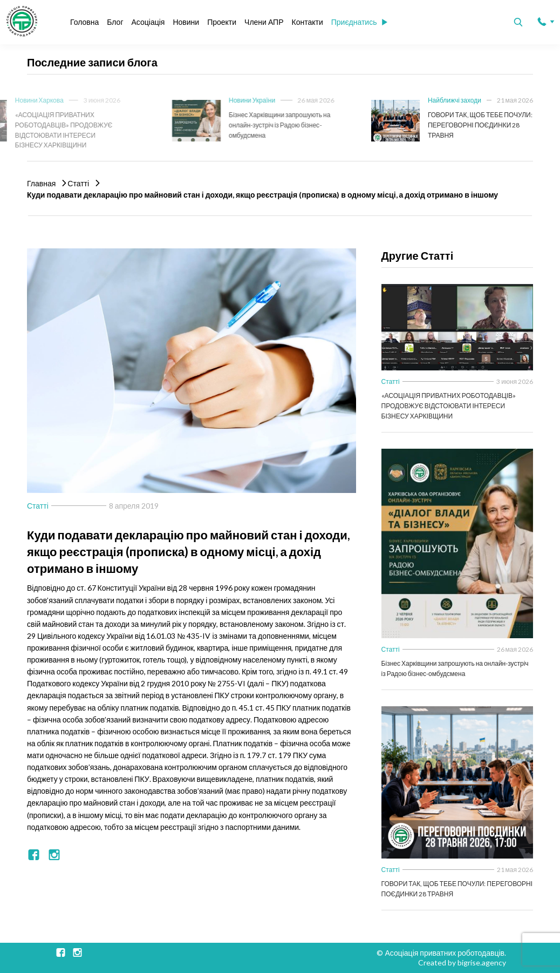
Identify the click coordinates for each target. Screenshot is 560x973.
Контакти (307, 22)
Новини (186, 22)
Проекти (222, 22)
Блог (115, 22)
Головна (84, 22)
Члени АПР (264, 22)
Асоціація (148, 22)
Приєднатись (360, 22)
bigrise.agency (482, 962)
